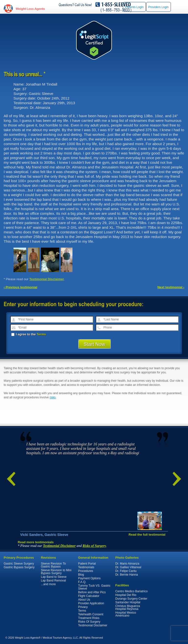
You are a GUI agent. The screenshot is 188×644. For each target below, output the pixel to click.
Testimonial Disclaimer (47, 279)
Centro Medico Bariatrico (131, 591)
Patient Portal (87, 564)
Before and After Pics (92, 592)
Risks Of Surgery (89, 622)
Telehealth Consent (91, 614)
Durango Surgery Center (131, 599)
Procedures (86, 571)
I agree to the (29, 334)
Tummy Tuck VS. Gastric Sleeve (94, 587)
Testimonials (86, 567)
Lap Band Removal (53, 581)
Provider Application (91, 603)
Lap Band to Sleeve (54, 577)
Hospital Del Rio (126, 595)
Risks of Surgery (94, 546)
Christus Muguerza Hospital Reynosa (128, 607)
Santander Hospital (128, 602)
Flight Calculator (89, 596)
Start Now (94, 344)
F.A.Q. (82, 582)
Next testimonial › (171, 287)
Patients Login (134, 7)
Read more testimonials (36, 542)
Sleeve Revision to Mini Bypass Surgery (56, 572)
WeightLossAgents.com (30, 9)
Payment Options (89, 578)
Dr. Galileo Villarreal (128, 567)
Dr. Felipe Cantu (126, 571)
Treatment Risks (89, 618)
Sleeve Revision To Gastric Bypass (53, 565)
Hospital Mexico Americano (126, 614)
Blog (81, 575)
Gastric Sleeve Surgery (19, 564)
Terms (41, 334)
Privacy (83, 607)
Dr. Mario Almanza (127, 564)
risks (53, 397)
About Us (84, 600)
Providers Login (159, 7)
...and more (48, 584)
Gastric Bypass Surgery (19, 567)
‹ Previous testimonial (20, 287)
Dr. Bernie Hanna (127, 575)
